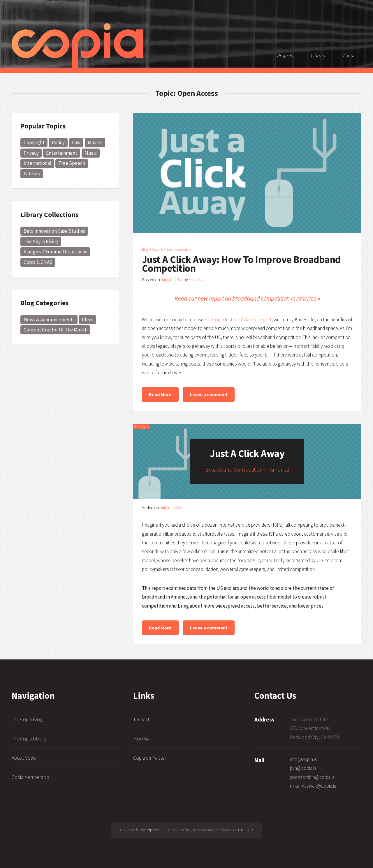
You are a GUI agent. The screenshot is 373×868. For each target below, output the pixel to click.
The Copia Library (29, 739)
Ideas (88, 320)
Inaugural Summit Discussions (55, 252)
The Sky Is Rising (41, 241)
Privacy (31, 153)
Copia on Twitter (150, 758)
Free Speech (72, 163)
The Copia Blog (27, 719)
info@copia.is (303, 759)
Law (76, 142)
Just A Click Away (247, 453)
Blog (145, 249)
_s (193, 830)
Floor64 (141, 739)
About (349, 56)
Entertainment (62, 153)
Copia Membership (30, 777)
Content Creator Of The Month (56, 330)
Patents (32, 174)
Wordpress (150, 830)
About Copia (24, 758)
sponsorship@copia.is (312, 777)
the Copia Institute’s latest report (238, 320)
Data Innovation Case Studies (54, 231)
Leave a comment (209, 394)
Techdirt (141, 719)
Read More (160, 394)
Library (318, 56)
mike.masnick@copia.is (313, 786)
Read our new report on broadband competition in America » (247, 299)
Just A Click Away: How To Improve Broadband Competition (241, 264)
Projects (285, 56)
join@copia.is (303, 768)
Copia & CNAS (38, 262)
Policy (58, 142)
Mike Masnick (200, 280)
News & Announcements (49, 320)
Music (91, 153)
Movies (95, 142)
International (37, 163)
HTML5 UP (245, 830)
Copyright (34, 142)
